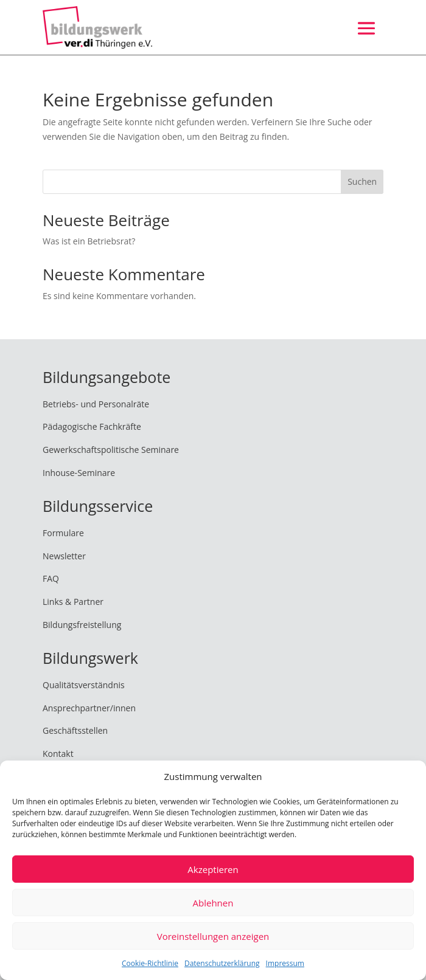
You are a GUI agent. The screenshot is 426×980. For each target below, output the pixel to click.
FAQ (51, 578)
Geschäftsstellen (75, 730)
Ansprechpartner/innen (89, 708)
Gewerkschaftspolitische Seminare (111, 450)
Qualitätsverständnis (84, 685)
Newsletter (64, 556)
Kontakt (58, 754)
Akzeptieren (213, 869)
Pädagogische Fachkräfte (92, 426)
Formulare (63, 533)
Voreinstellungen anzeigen (213, 936)
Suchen (362, 181)
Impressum (285, 963)
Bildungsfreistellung (82, 625)
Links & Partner (73, 602)
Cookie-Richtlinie (150, 963)
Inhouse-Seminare (79, 473)
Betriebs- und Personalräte (96, 404)
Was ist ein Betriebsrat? (89, 241)
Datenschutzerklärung (222, 963)
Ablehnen (213, 903)
